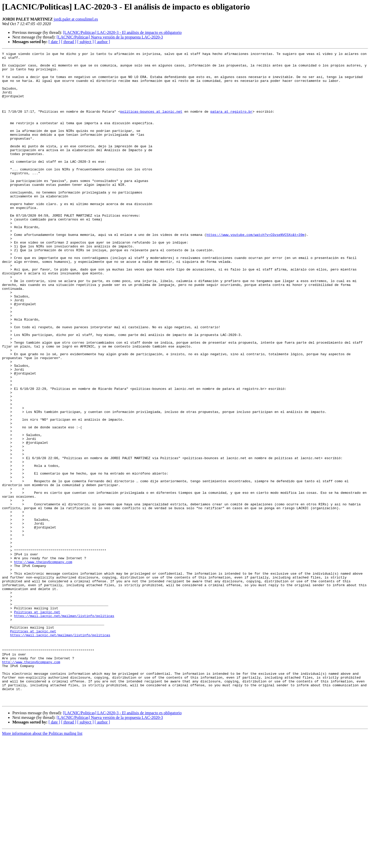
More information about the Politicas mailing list (42, 864)
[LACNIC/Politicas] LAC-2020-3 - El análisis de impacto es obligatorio (122, 32)
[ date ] (54, 42)
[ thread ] (69, 42)
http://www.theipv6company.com (43, 664)
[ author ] (102, 42)
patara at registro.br (231, 124)
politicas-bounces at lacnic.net (151, 124)
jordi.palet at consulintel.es (76, 19)
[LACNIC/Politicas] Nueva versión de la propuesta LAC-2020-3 (110, 37)
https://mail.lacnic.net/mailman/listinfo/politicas (64, 729)
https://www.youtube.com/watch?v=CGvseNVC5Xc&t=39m (255, 272)
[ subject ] (86, 42)
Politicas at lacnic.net (37, 724)
